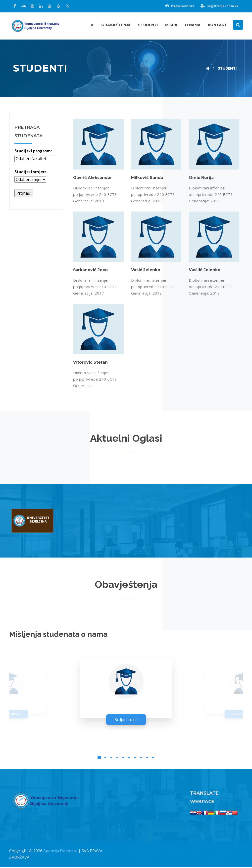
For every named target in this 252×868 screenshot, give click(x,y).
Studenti (148, 25)
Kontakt (217, 25)
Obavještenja (116, 25)
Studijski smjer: (30, 172)
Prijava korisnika (180, 6)
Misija (171, 25)
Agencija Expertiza (60, 852)
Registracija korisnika (219, 6)
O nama (193, 25)
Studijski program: (33, 151)
